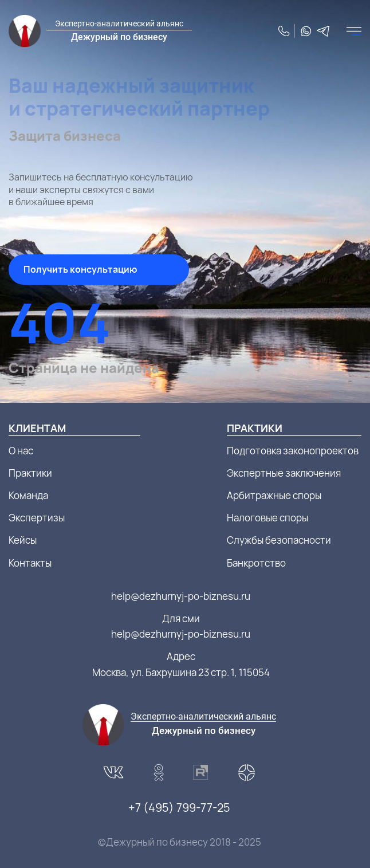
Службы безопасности (279, 540)
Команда (28, 495)
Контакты (30, 563)
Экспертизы (37, 518)
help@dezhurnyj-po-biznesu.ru (181, 596)
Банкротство (256, 563)
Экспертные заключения (284, 473)
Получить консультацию (80, 269)
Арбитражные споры (274, 495)
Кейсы (23, 540)
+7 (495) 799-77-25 (179, 808)
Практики (30, 473)
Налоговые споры (267, 518)
